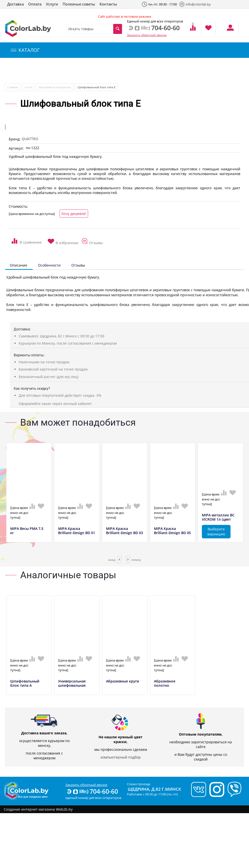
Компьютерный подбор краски (47, 71)
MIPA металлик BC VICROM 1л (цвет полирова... (218, 519)
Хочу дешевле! (74, 214)
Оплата (35, 4)
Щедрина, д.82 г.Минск (154, 789)
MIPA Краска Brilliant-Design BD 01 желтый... (77, 533)
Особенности (49, 265)
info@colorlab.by (195, 4)
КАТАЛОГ (25, 50)
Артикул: (16, 148)
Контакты (108, 4)
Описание (18, 265)
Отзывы (78, 265)
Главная (13, 87)
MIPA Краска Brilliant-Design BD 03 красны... (124, 533)
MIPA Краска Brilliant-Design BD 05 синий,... (172, 533)
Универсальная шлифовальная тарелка (72, 685)
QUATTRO (30, 139)
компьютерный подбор (121, 757)
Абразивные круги (123, 681)
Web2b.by (64, 809)
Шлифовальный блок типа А (25, 683)
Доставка (15, 4)
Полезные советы (79, 4)
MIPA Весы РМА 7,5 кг (27, 531)
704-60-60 (92, 791)
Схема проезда (139, 784)
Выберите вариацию (216, 531)
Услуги (52, 4)
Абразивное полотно (165, 683)
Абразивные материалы (55, 87)
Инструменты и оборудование (118, 71)
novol (28, 87)
